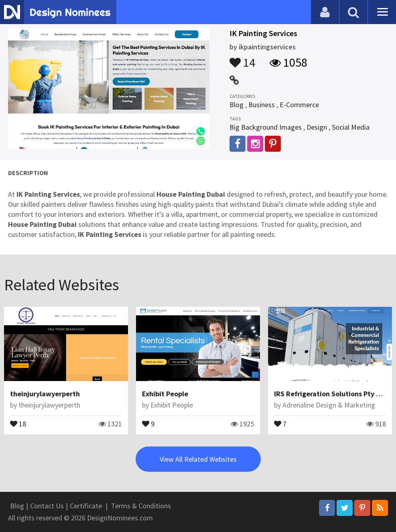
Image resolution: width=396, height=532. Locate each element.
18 (18, 423)
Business (262, 105)
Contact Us (47, 506)
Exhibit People (165, 394)
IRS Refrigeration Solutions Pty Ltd (331, 394)
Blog (237, 105)
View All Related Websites (198, 459)
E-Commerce (299, 105)
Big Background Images (266, 127)
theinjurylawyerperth (45, 394)
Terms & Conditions (141, 506)
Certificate (86, 506)
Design (317, 127)
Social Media (351, 127)
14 (242, 59)
